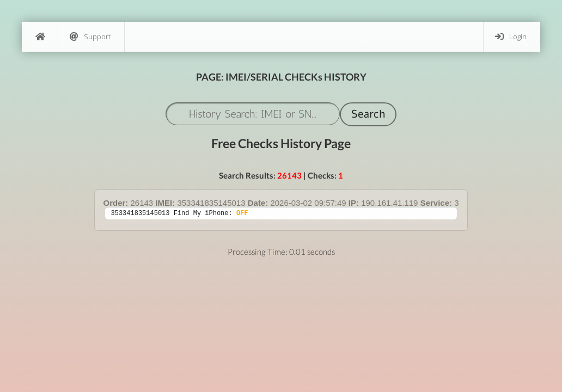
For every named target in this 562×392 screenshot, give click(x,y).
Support (90, 37)
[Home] (40, 37)
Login (511, 37)
